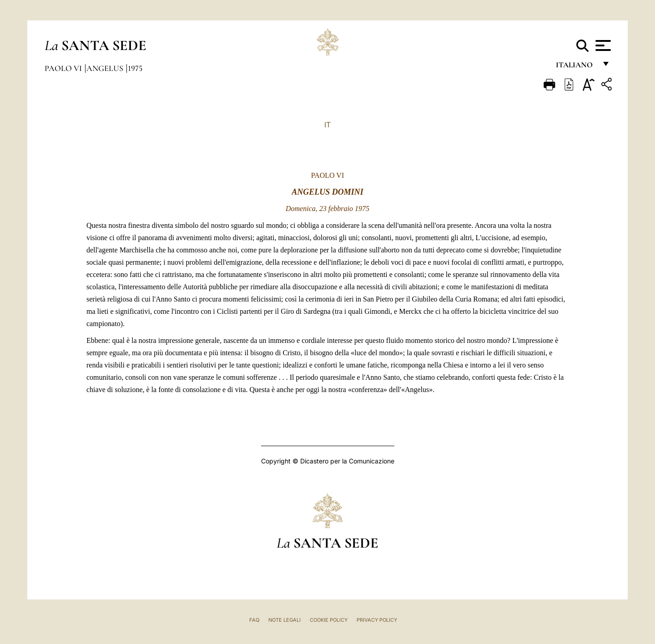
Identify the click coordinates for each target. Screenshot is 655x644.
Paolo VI (64, 68)
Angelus (106, 68)
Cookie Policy (329, 620)
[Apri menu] (602, 45)
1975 (135, 68)
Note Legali (285, 620)
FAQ (254, 620)
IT (327, 125)
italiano (576, 67)
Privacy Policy (377, 620)
